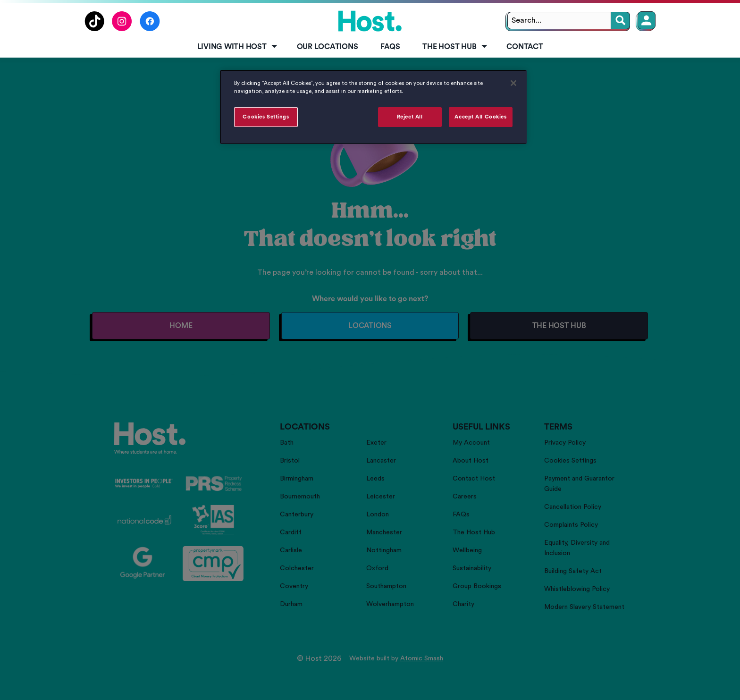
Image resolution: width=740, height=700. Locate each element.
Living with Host (238, 47)
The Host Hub (455, 47)
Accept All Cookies (480, 117)
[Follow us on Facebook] (150, 29)
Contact (525, 47)
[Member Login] (647, 20)
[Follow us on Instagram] (122, 29)
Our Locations (328, 47)
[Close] (513, 83)
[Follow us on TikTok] (94, 29)
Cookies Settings (266, 117)
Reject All (410, 117)
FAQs (390, 47)
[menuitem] (236, 47)
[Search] (621, 21)
